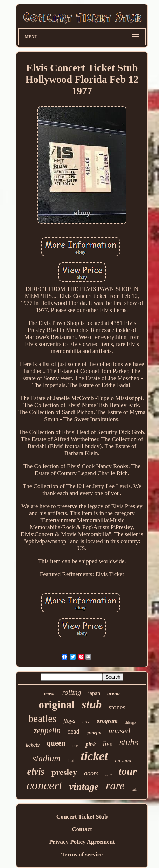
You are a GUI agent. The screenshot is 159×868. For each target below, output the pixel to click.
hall (109, 775)
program (107, 721)
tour (128, 771)
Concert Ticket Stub (82, 817)
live (107, 744)
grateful (94, 732)
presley (64, 772)
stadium (46, 758)
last (70, 761)
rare (115, 786)
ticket (94, 756)
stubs (129, 742)
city (86, 722)
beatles (43, 719)
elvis (36, 772)
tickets (33, 745)
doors (91, 773)
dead (74, 732)
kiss (75, 746)
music (50, 693)
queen (56, 743)
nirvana (123, 760)
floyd (69, 721)
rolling (72, 692)
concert (44, 785)
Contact (82, 829)
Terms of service (82, 854)
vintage (84, 786)
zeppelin (47, 731)
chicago (130, 723)
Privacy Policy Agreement (82, 842)
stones (117, 707)
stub (92, 705)
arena (113, 693)
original (57, 705)
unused (119, 731)
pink (91, 744)
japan (94, 693)
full (135, 789)
